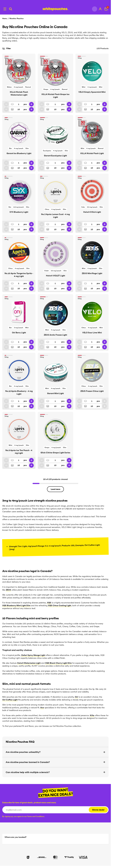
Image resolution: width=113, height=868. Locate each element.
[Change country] (95, 9)
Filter (6, 49)
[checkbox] (23, 816)
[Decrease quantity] (6, 104)
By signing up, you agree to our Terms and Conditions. (23, 816)
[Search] (11, 9)
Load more (55, 489)
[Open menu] (5, 9)
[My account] (100, 9)
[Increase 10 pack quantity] (31, 109)
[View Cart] (106, 9)
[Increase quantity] (31, 104)
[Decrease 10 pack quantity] (6, 109)
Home (5, 18)
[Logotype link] (55, 9)
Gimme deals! (98, 810)
